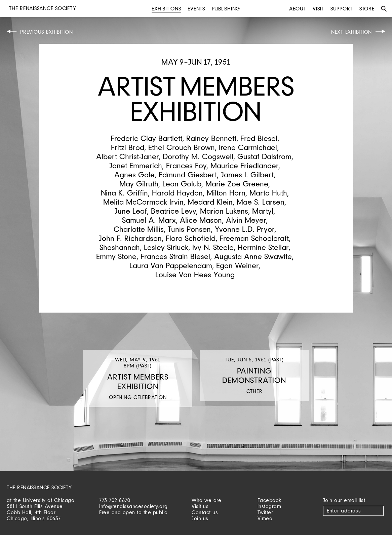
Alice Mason (201, 220)
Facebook (269, 500)
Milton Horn (226, 193)
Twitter (265, 512)
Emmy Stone (116, 256)
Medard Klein (210, 202)
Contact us (205, 512)
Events (196, 9)
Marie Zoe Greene (237, 184)
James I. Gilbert (247, 174)
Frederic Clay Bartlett (146, 138)
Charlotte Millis (139, 229)
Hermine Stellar (263, 247)
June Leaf (131, 211)
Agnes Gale (134, 174)
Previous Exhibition (46, 32)
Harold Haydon (177, 193)
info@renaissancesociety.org (133, 506)
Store (367, 9)
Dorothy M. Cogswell (198, 156)
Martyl (263, 211)
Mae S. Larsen (261, 202)
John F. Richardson (130, 238)
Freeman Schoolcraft (254, 238)
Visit (318, 9)
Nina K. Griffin (124, 193)
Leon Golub (182, 184)
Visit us (200, 506)
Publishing (226, 9)
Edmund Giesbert (188, 174)
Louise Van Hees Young (195, 274)
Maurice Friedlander (244, 165)
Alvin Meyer (246, 220)
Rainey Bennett (211, 138)
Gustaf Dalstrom (264, 156)
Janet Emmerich (136, 165)
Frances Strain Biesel (175, 256)
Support (342, 9)
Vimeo (265, 518)
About (298, 9)
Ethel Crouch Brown (182, 147)
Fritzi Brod (128, 147)
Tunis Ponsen (189, 229)
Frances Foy (186, 165)
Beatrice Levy (173, 211)
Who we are (206, 500)
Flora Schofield (191, 238)
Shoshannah (120, 247)
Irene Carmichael (248, 147)
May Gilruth (139, 184)
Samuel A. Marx (149, 220)
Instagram (269, 506)
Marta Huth (268, 193)
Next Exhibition (351, 32)
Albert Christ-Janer (127, 156)
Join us (200, 518)
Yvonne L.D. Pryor (245, 229)
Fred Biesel (259, 138)
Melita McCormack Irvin (143, 202)
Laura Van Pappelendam (171, 265)
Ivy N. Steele (213, 247)
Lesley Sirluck (166, 247)
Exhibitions (166, 9)
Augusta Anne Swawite (253, 256)
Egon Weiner (237, 265)
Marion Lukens (224, 211)
